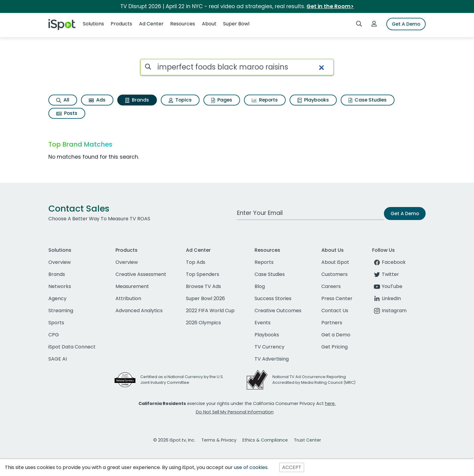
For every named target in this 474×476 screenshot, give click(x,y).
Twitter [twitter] (386, 274)
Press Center (337, 298)
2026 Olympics (203, 323)
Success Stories (273, 298)
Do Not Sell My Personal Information (235, 412)
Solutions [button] (93, 24)
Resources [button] (183, 24)
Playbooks (313, 100)
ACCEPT (292, 467)
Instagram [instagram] (389, 311)
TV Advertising (272, 359)
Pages (222, 100)
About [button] (209, 24)
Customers (334, 274)
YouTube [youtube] (387, 286)
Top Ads (196, 262)
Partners (332, 323)
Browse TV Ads (203, 286)
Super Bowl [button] (236, 24)
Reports (265, 100)
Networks (60, 286)
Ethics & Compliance (265, 440)
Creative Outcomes (278, 311)
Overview (60, 262)
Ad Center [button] (151, 24)
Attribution (128, 298)
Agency (57, 298)
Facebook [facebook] (389, 262)
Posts (67, 113)
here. (330, 403)
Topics (180, 100)
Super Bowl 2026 (205, 298)
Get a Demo (336, 335)
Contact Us (335, 311)
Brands (137, 100)
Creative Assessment (141, 274)
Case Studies (368, 100)
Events (263, 323)
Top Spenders (203, 274)
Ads (97, 100)
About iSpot (335, 262)
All (63, 100)
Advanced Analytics (139, 311)
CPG (54, 335)
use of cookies (251, 467)
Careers (331, 286)
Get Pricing (334, 347)
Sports (56, 323)
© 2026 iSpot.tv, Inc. (174, 440)
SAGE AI (58, 359)
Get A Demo (406, 24)
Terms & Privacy (219, 440)
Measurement (132, 286)
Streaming (61, 311)
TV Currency (269, 347)
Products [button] (121, 24)
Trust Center (307, 440)
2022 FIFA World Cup (210, 311)
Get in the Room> (330, 6)
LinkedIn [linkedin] (386, 298)
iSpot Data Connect (72, 347)
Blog (260, 286)
